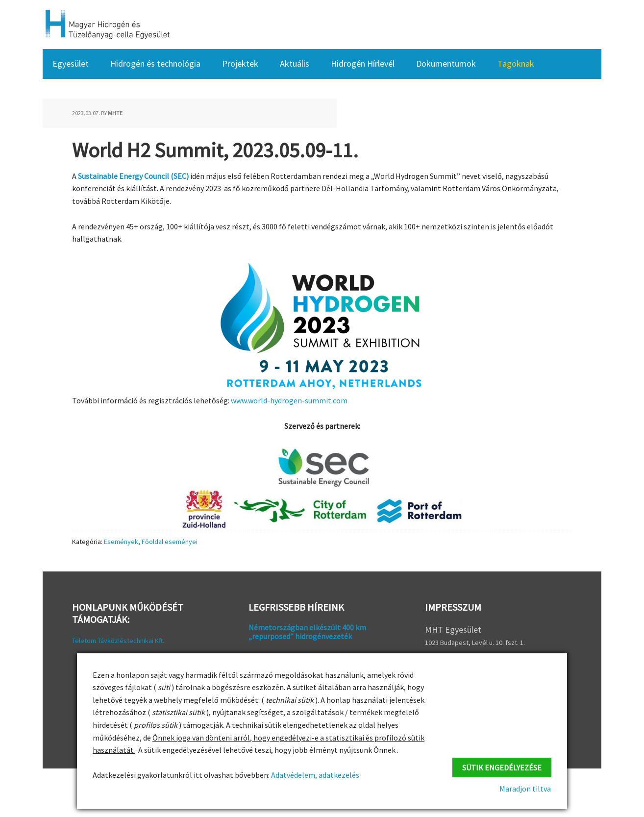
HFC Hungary (106, 25)
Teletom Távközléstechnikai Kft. (118, 641)
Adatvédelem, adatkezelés (314, 775)
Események (121, 541)
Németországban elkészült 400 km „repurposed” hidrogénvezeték (307, 632)
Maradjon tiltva (526, 789)
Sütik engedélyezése (502, 767)
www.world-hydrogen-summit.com (289, 400)
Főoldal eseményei (170, 541)
